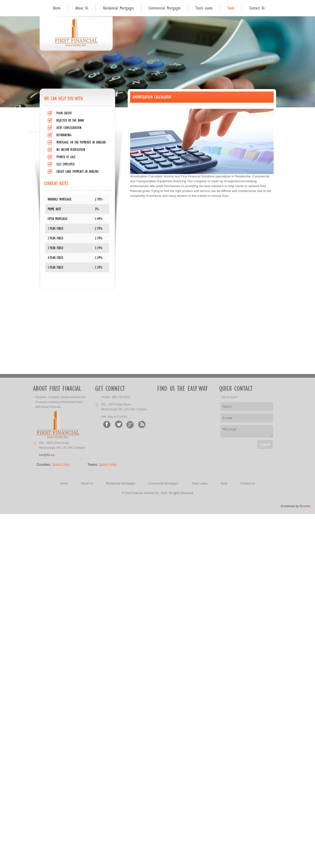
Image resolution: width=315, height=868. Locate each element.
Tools (231, 8)
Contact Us (257, 8)
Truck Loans (204, 8)
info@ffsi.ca (47, 455)
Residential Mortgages (118, 8)
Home (57, 8)
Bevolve (305, 506)
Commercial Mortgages (165, 8)
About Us (82, 8)
